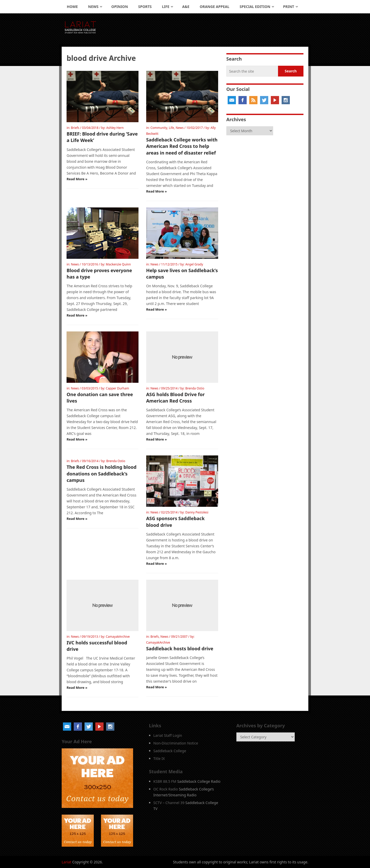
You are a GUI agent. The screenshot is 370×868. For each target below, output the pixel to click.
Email (232, 100)
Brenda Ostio (195, 388)
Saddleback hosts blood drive (180, 648)
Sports (145, 7)
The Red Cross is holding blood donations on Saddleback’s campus (101, 473)
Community (159, 128)
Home (72, 7)
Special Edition (255, 7)
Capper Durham (117, 388)
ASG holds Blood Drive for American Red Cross (175, 398)
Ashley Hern (115, 128)
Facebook (243, 100)
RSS (253, 100)
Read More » (77, 179)
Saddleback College (170, 751)
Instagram (286, 100)
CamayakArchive (118, 637)
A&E (186, 7)
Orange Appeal (214, 7)
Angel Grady (194, 264)
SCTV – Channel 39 (169, 803)
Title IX (159, 759)
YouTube (275, 100)
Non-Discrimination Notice (176, 743)
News (93, 7)
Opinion (120, 7)
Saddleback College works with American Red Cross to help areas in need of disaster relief (182, 146)
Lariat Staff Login (168, 735)
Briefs (75, 128)
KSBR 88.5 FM (165, 781)
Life (166, 7)
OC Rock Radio (166, 789)
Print (289, 7)
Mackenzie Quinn (118, 264)
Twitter (264, 100)
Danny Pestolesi (197, 512)
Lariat (67, 862)
